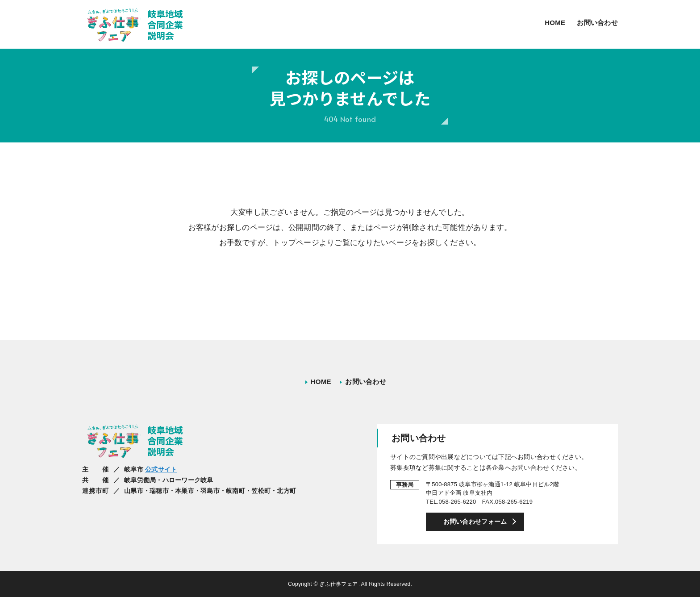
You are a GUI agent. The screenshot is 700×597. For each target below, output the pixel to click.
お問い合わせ (597, 23)
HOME (555, 23)
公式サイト (161, 469)
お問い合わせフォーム (475, 522)
